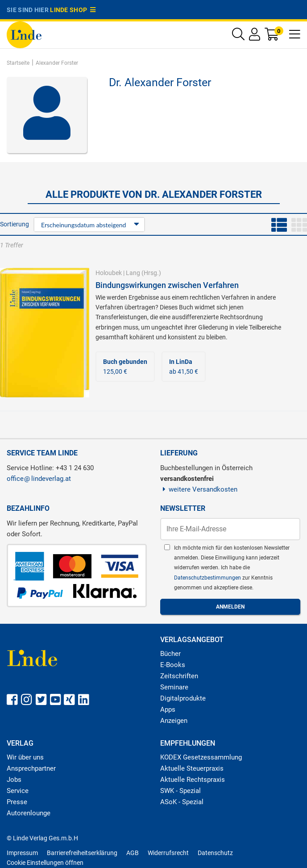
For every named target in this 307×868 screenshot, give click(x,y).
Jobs (14, 780)
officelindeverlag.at (39, 479)
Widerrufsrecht (168, 853)
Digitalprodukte (183, 698)
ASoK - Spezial (182, 802)
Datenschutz (215, 853)
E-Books (173, 665)
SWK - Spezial (180, 791)
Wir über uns (25, 757)
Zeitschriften (179, 676)
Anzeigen (174, 721)
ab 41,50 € (184, 367)
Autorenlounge (29, 813)
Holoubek (109, 273)
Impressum (22, 853)
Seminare (174, 687)
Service (18, 791)
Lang (133, 273)
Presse (17, 802)
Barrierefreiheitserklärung (82, 853)
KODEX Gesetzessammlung (201, 757)
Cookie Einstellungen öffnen (45, 863)
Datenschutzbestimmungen (208, 578)
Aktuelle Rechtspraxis (193, 780)
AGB (133, 853)
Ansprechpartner (31, 768)
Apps (168, 709)
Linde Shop (73, 10)
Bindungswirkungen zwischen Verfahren (167, 285)
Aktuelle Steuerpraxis (192, 768)
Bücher (170, 654)
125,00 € (125, 367)
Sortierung (15, 224)
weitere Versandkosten (199, 489)
